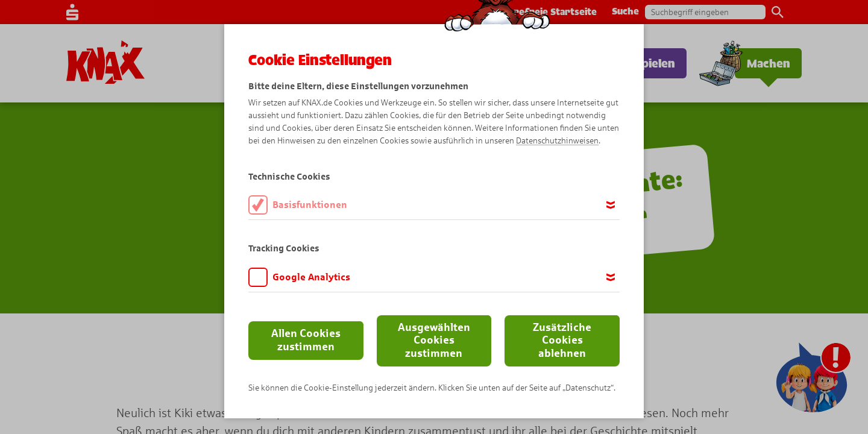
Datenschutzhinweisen (557, 141)
